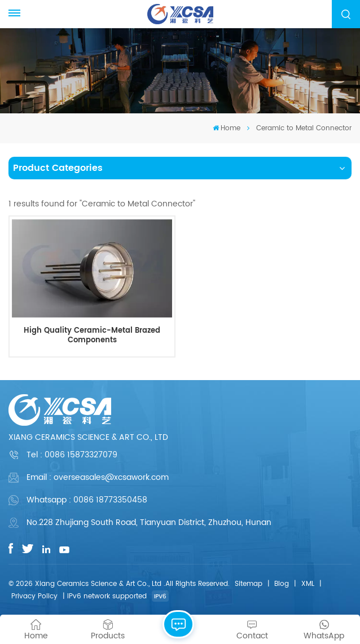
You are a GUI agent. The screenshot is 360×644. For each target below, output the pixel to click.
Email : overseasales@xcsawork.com (98, 477)
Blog (282, 584)
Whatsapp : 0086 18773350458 (87, 500)
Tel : (72, 455)
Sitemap (249, 584)
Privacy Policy (34, 596)
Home (227, 128)
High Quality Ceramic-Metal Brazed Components (92, 336)
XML (308, 584)
